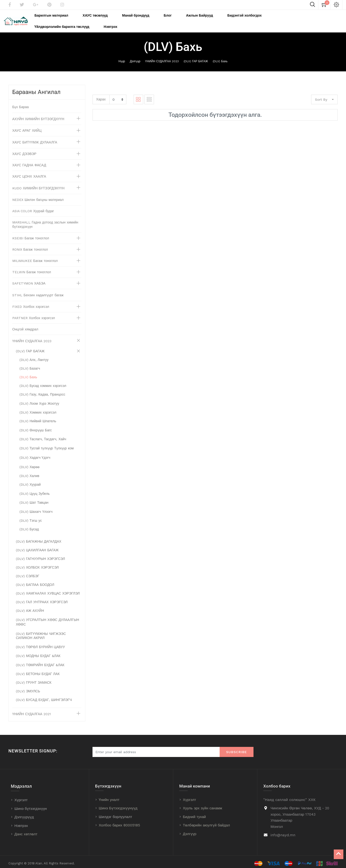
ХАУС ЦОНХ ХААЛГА (29, 173)
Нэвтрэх (21, 822)
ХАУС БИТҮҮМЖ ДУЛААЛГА (35, 139)
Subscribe (237, 749)
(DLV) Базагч (30, 365)
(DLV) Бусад (29, 526)
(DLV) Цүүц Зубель (35, 490)
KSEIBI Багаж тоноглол (31, 235)
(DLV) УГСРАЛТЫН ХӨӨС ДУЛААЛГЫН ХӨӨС (47, 619)
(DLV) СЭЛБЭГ (28, 573)
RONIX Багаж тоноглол (30, 246)
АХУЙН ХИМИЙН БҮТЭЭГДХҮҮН (38, 116)
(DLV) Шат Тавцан (34, 499)
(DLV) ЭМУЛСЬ (28, 688)
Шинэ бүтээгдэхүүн (31, 805)
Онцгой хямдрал (25, 326)
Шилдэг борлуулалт (115, 813)
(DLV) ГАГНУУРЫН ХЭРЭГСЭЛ (40, 555)
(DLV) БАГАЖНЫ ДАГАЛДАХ (39, 538)
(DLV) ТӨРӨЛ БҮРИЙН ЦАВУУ (40, 644)
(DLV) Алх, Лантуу (34, 356)
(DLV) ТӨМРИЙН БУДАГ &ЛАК (40, 662)
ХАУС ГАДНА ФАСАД (29, 162)
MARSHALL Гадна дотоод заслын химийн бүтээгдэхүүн (45, 221)
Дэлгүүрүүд (24, 814)
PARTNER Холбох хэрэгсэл (34, 315)
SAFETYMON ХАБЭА (29, 280)
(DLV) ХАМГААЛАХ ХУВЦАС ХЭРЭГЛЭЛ (48, 590)
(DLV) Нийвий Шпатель (38, 418)
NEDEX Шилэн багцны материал (38, 196)
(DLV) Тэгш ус (31, 517)
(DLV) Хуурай (30, 481)
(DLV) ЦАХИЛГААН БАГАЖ (37, 547)
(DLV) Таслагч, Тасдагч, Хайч (43, 436)
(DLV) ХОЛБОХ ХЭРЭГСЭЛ (37, 564)
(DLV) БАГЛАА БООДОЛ (35, 581)
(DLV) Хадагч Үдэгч (35, 454)
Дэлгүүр (135, 58)
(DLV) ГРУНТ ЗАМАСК (34, 679)
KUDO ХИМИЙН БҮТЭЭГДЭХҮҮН (38, 185)
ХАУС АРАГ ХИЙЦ (27, 127)
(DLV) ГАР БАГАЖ (196, 58)
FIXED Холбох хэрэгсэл (31, 303)
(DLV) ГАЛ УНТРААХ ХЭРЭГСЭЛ (42, 599)
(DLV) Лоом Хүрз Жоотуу (39, 400)
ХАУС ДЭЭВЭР (24, 150)
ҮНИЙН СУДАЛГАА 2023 (162, 58)
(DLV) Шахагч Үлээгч (36, 508)
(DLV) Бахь (220, 58)
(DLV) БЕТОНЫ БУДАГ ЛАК (38, 670)
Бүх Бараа (21, 104)
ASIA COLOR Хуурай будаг (33, 208)
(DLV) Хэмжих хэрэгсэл (38, 409)
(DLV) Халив (29, 472)
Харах (101, 96)
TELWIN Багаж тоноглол (32, 269)
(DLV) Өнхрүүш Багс (36, 427)
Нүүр (122, 58)
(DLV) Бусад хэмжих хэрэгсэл (43, 382)
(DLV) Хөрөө (29, 464)
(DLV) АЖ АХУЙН (30, 607)
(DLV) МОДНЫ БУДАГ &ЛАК (38, 652)
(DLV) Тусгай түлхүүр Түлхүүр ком (47, 445)
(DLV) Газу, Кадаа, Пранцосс (42, 391)
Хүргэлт (21, 797)
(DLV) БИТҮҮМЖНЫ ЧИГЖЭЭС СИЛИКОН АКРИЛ (41, 632)
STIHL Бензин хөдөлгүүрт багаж (38, 292)
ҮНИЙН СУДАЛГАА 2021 (31, 711)
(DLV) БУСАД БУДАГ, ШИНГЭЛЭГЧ (44, 696)
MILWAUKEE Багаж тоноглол (35, 257)
